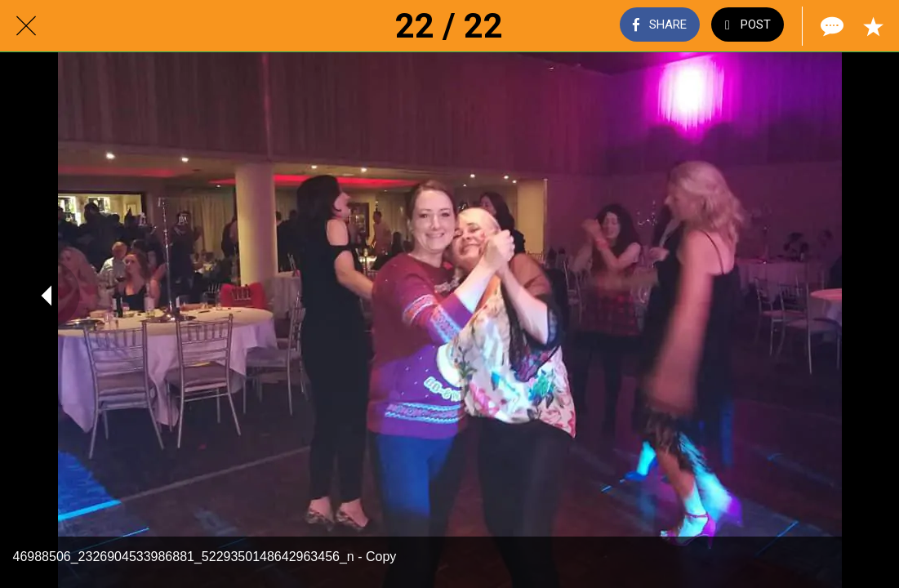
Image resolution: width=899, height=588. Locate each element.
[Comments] (830, 26)
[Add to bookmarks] (873, 26)
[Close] (26, 26)
